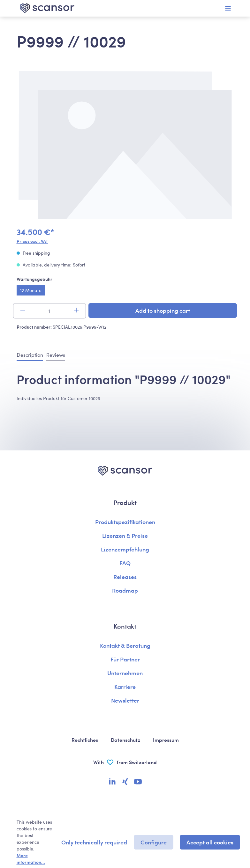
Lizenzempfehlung (125, 549)
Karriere (125, 686)
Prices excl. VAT (32, 241)
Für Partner (125, 659)
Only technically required (94, 842)
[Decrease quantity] (23, 311)
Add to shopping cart (163, 310)
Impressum (166, 740)
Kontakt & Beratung (125, 645)
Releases (125, 576)
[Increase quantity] (76, 311)
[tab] (30, 355)
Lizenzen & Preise (125, 535)
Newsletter (125, 700)
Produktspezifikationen (125, 522)
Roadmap (125, 590)
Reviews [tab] (56, 355)
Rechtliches (85, 740)
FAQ (125, 563)
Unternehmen (125, 673)
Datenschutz (125, 740)
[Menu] (228, 8)
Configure (154, 842)
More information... (31, 859)
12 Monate (31, 290)
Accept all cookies (210, 842)
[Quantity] (50, 311)
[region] (125, 146)
